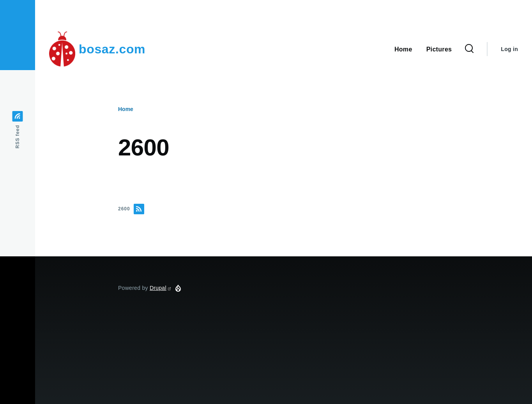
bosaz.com (112, 49)
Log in (509, 49)
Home (126, 109)
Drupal (161, 288)
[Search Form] (469, 49)
